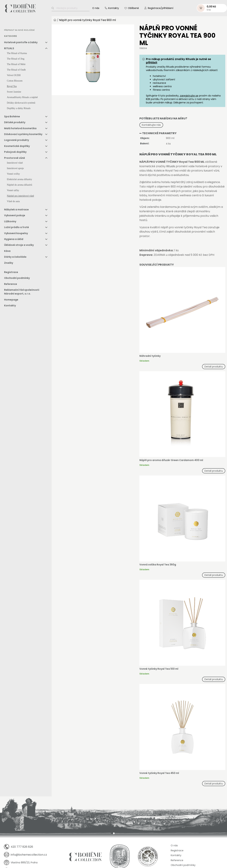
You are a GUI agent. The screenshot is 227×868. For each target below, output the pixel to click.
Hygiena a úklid (14, 240)
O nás (96, 8)
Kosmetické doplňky (17, 147)
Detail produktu (214, 367)
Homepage (11, 300)
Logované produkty (17, 141)
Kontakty (114, 8)
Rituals (171, 167)
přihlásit (152, 63)
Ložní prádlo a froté (17, 228)
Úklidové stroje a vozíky (19, 246)
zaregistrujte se (189, 96)
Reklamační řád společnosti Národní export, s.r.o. (22, 292)
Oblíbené (133, 8)
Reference (11, 285)
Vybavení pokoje (15, 216)
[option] (13, 23)
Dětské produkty (15, 123)
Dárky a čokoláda (15, 258)
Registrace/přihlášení (161, 8)
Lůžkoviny (10, 222)
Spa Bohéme (12, 117)
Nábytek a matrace (16, 210)
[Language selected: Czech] (19, 23)
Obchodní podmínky (17, 279)
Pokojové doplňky (15, 153)
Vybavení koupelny (16, 234)
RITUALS (9, 49)
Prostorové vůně (15, 159)
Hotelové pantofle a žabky (21, 43)
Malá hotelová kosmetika (20, 129)
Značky (9, 264)
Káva (7, 252)
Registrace (11, 273)
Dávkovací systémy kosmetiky (23, 135)
